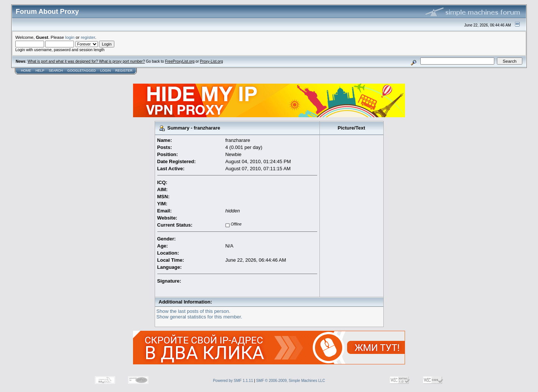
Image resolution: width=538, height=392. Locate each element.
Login (105, 71)
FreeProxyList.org (180, 61)
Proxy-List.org (211, 61)
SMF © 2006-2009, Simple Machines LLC (290, 381)
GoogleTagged (81, 71)
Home (26, 71)
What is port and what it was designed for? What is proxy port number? (86, 61)
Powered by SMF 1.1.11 (233, 381)
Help (40, 71)
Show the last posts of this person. (194, 311)
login (70, 37)
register (88, 37)
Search (56, 71)
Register (124, 71)
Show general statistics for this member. (200, 317)
